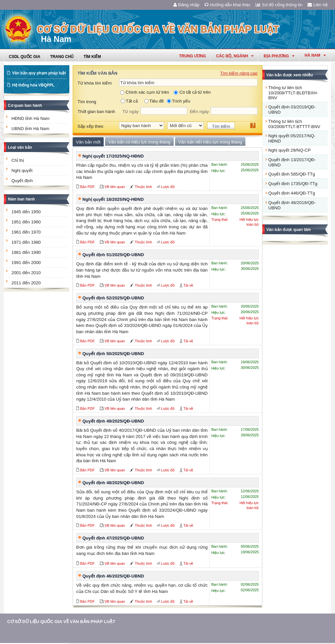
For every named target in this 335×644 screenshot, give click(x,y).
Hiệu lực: (219, 171)
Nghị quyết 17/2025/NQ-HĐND (113, 156)
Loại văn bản (20, 147)
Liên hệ (318, 5)
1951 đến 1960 (26, 222)
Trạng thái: (220, 219)
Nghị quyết (22, 170)
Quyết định (22, 181)
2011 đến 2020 (26, 283)
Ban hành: (220, 164)
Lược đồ (168, 187)
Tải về (188, 285)
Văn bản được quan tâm (289, 230)
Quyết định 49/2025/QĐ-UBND (113, 421)
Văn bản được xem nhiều (290, 75)
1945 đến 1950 (26, 212)
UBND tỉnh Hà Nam (30, 129)
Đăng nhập (186, 5)
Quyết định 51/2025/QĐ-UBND (113, 255)
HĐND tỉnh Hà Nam (30, 118)
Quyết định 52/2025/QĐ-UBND (113, 298)
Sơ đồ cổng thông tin (279, 5)
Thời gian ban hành (96, 112)
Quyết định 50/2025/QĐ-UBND (113, 354)
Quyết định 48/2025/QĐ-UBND (113, 483)
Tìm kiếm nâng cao (239, 73)
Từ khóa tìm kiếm (95, 83)
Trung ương (192, 56)
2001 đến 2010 (26, 273)
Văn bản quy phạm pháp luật (39, 73)
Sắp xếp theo (90, 126)
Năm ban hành (21, 199)
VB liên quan (115, 187)
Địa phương (279, 56)
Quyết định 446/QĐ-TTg (292, 193)
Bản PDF (88, 187)
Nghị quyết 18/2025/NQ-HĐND (113, 199)
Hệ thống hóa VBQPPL (33, 85)
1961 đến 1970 (26, 232)
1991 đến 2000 (26, 263)
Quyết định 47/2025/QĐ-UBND (113, 538)
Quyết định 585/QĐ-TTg (292, 174)
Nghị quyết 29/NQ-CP (290, 150)
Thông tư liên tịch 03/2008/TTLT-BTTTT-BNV (294, 124)
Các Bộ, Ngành (235, 56)
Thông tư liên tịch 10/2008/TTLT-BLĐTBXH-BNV (293, 93)
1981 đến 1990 (26, 252)
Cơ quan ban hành (25, 105)
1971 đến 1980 (26, 242)
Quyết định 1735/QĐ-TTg (293, 184)
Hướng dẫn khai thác (228, 5)
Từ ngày (131, 112)
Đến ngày (200, 112)
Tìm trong (87, 102)
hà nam (315, 55)
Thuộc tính (143, 187)
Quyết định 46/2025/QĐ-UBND (113, 576)
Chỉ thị (18, 160)
